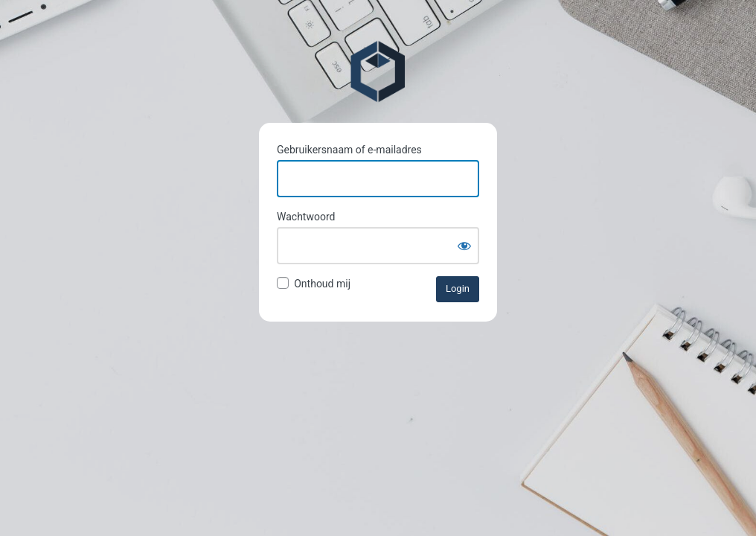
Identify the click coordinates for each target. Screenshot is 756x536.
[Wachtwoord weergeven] (464, 246)
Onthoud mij (322, 284)
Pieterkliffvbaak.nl (378, 71)
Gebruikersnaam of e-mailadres (349, 150)
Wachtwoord (306, 217)
